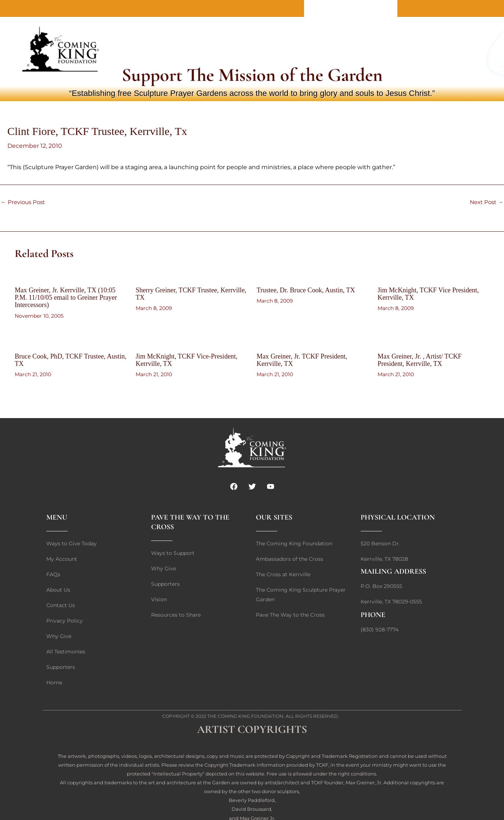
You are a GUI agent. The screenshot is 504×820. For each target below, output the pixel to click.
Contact (351, 8)
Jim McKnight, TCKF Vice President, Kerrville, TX (433, 293)
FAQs (358, 50)
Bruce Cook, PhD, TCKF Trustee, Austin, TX (65, 359)
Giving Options (317, 50)
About (319, 8)
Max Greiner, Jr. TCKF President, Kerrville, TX (306, 359)
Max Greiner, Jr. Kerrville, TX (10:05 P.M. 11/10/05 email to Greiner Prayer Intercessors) (70, 297)
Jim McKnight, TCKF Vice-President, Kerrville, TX (177, 359)
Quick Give (229, 50)
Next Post (485, 202)
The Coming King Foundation (245, 715)
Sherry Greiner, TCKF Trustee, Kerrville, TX (181, 293)
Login (408, 50)
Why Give (270, 50)
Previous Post (24, 202)
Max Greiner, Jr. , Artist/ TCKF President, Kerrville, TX (424, 359)
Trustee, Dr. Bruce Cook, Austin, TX (311, 290)
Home (383, 8)
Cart (383, 50)
